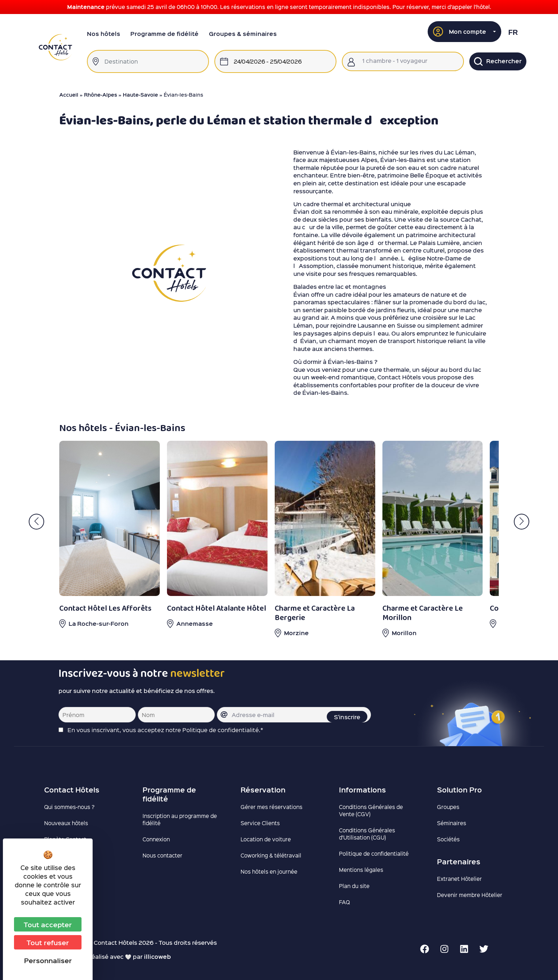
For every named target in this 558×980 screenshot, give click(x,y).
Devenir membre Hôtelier (470, 895)
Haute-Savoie (140, 94)
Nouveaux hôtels (66, 823)
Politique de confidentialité (374, 854)
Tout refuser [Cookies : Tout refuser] (48, 942)
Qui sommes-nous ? (69, 807)
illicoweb (157, 956)
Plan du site (354, 886)
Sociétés (448, 839)
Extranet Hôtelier (459, 879)
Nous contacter (162, 855)
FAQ (344, 902)
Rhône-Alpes (101, 94)
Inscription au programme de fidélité (180, 819)
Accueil (69, 94)
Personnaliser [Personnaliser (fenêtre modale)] (48, 960)
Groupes (448, 807)
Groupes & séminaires (243, 34)
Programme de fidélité (164, 34)
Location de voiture (266, 839)
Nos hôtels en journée (269, 872)
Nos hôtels (104, 34)
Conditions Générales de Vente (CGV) (371, 810)
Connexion (156, 839)
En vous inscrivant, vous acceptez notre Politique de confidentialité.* (165, 730)
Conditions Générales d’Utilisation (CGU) (367, 834)
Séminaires (452, 823)
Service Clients (260, 823)
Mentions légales (361, 870)
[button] (465, 32)
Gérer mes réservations (271, 807)
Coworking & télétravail (271, 855)
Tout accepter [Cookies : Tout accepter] (48, 924)
